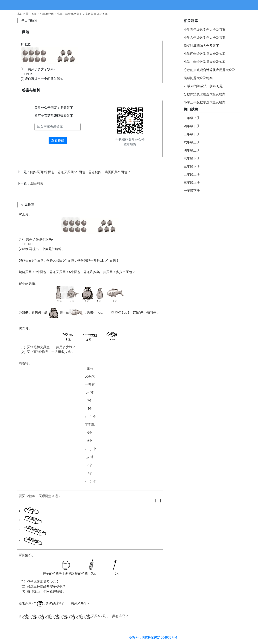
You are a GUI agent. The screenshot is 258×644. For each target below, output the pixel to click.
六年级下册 (192, 158)
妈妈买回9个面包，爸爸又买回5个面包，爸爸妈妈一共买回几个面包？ (80, 172)
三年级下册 (192, 166)
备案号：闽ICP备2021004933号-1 (153, 637)
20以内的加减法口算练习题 (203, 86)
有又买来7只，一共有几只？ (74, 616)
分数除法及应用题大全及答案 (205, 94)
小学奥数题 (47, 14)
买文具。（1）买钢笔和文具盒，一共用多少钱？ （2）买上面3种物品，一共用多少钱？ (90, 340)
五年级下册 (192, 134)
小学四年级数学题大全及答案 (205, 54)
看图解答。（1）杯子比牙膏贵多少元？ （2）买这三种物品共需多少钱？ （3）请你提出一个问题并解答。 (90, 573)
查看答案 (58, 140)
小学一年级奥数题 (68, 14)
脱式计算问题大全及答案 (201, 46)
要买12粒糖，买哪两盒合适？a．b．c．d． (90, 520)
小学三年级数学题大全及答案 (205, 102)
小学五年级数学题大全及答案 (205, 30)
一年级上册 (192, 118)
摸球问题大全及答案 (198, 78)
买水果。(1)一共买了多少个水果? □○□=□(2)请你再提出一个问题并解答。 (90, 232)
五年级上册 (192, 174)
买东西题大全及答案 (95, 14)
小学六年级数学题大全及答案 (205, 38)
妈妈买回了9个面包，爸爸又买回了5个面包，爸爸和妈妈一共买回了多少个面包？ (77, 272)
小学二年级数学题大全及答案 (205, 62)
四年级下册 (192, 126)
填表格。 (90, 423)
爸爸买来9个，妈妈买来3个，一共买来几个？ (54, 603)
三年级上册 (192, 183)
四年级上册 (192, 150)
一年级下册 (192, 191)
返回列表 (36, 183)
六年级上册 (192, 142)
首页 (34, 14)
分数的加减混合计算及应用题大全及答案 (212, 70)
